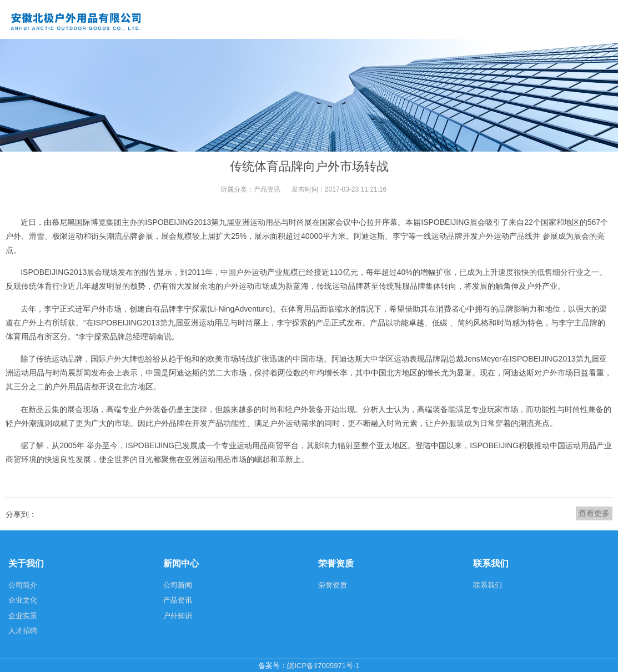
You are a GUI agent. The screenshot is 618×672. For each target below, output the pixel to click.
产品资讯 (267, 189)
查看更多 (594, 513)
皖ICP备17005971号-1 (323, 666)
